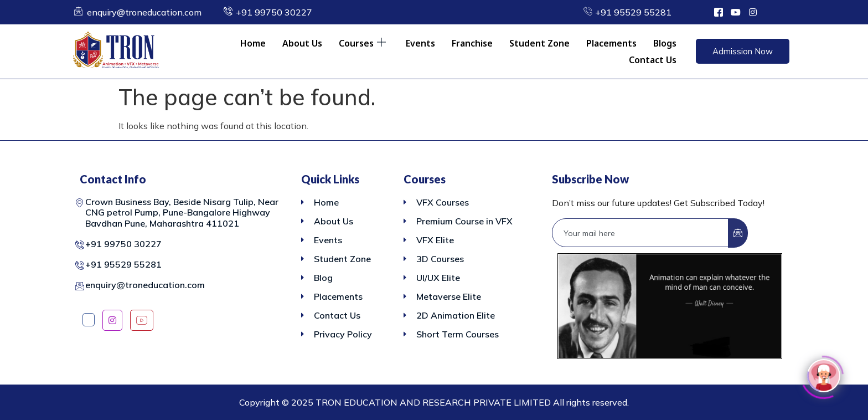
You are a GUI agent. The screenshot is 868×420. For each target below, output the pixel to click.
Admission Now (743, 51)
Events (420, 43)
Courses (362, 43)
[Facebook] (89, 320)
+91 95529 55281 (123, 264)
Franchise (472, 43)
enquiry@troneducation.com (145, 285)
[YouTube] (142, 320)
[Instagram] (112, 320)
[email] (640, 233)
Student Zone (539, 43)
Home (253, 43)
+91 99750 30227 (123, 244)
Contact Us (653, 60)
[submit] (738, 233)
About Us (302, 43)
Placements (611, 43)
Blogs (665, 43)
